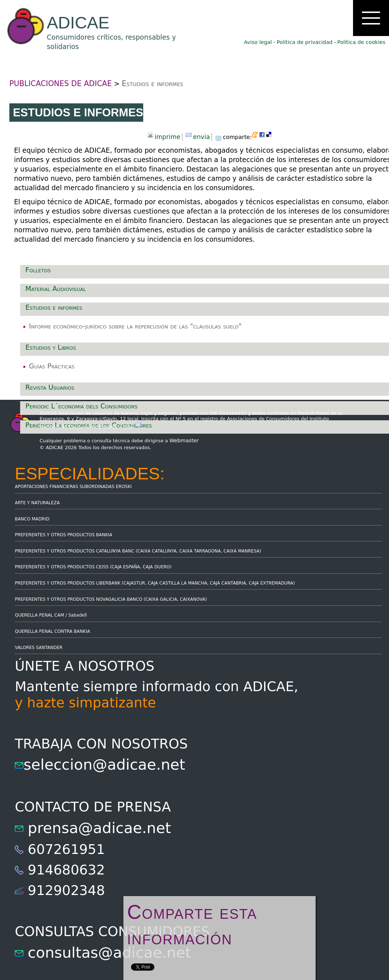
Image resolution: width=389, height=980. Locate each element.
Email (130, 426)
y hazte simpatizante (85, 703)
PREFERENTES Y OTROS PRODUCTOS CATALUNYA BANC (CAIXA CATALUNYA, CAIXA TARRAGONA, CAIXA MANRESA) (138, 551)
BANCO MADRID (32, 519)
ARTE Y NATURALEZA (37, 503)
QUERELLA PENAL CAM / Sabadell (51, 615)
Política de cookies (361, 42)
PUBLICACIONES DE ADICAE (61, 84)
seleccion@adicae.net (104, 765)
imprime (168, 137)
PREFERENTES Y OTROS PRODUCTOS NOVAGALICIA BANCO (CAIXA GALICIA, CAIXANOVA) (111, 599)
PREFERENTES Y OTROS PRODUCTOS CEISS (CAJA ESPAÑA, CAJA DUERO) (93, 567)
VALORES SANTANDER (39, 648)
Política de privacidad (305, 42)
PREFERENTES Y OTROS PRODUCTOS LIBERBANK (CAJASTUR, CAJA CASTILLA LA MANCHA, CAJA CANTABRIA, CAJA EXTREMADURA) (155, 583)
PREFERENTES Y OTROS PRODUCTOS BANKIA (64, 535)
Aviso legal (258, 42)
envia (201, 137)
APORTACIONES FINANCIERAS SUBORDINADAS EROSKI (73, 487)
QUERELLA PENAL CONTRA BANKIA (52, 631)
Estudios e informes (152, 84)
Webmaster (184, 440)
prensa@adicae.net (99, 828)
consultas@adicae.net (109, 953)
